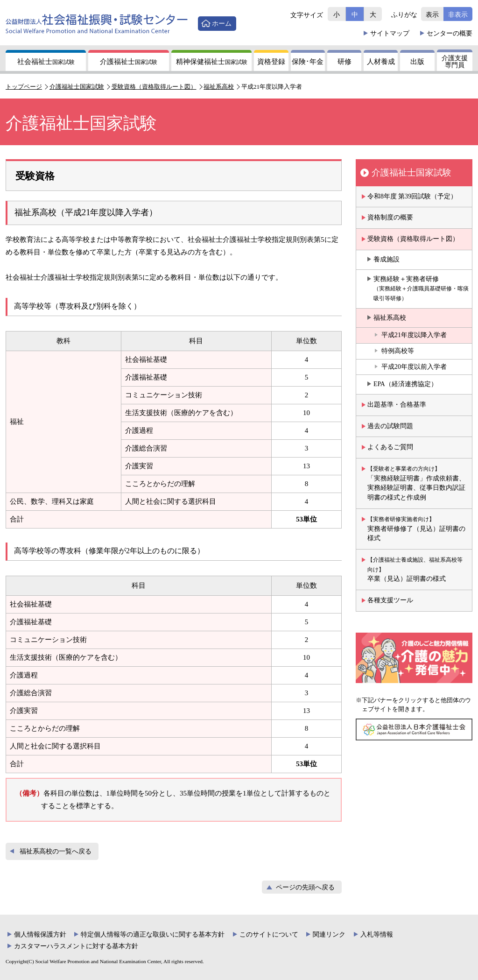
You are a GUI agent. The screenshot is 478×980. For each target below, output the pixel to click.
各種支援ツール (390, 600)
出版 (417, 62)
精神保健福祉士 (212, 62)
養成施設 (387, 259)
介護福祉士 (129, 62)
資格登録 (271, 62)
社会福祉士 (46, 62)
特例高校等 (398, 351)
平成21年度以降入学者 (414, 335)
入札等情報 (377, 934)
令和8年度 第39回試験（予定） (412, 196)
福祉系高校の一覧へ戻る (56, 851)
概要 (450, 33)
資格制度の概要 (390, 217)
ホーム (222, 23)
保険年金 (308, 62)
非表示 (458, 14)
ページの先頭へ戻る (305, 887)
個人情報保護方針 (40, 934)
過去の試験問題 (390, 426)
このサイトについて (269, 934)
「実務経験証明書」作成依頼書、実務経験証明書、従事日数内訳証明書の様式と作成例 (416, 483)
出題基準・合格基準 (397, 405)
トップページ (24, 87)
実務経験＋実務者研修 (421, 289)
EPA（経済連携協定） (405, 384)
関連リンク (329, 934)
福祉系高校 (219, 87)
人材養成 (381, 62)
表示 (432, 14)
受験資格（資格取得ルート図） (154, 87)
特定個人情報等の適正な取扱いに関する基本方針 (153, 934)
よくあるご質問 (390, 447)
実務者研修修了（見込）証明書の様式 (416, 529)
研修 (344, 62)
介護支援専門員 (455, 62)
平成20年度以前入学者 (414, 367)
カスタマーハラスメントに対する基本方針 (76, 946)
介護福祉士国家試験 (77, 87)
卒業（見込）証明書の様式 (415, 569)
